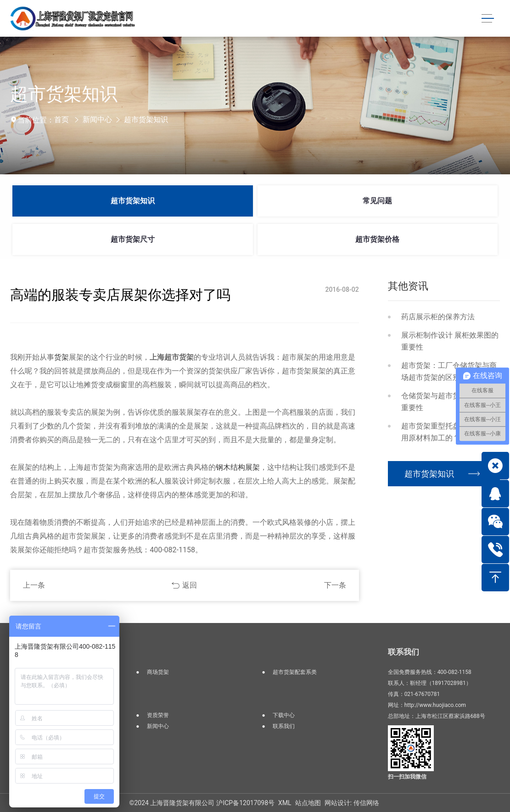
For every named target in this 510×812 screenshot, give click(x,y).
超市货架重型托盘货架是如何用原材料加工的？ (449, 432)
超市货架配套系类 (295, 672)
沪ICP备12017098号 (245, 803)
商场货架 (158, 672)
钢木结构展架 (238, 467)
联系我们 (284, 726)
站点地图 (308, 803)
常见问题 (377, 201)
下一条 (335, 585)
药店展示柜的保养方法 (438, 317)
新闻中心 (97, 120)
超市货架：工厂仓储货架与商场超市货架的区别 (449, 371)
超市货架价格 (377, 239)
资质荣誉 (158, 715)
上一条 (34, 585)
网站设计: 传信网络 (352, 803)
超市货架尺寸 (133, 239)
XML (285, 803)
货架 (62, 357)
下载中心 (284, 715)
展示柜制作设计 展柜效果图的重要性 (450, 341)
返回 (190, 585)
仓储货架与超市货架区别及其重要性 (449, 402)
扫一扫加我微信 (407, 777)
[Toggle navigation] (487, 19)
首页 (62, 120)
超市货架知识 (146, 120)
